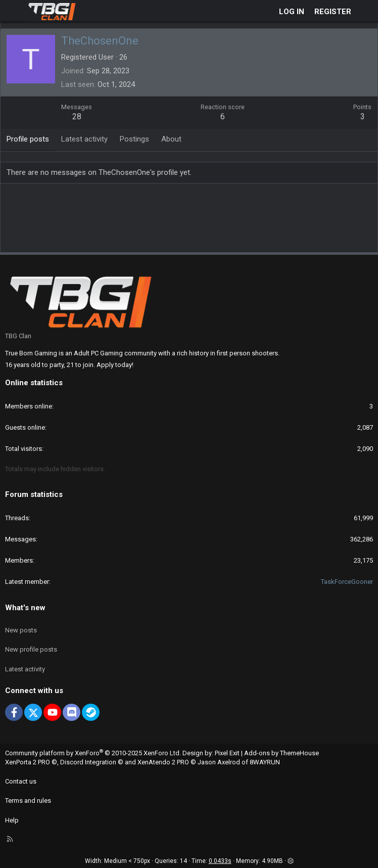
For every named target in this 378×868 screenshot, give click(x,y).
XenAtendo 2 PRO (163, 762)
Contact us (21, 781)
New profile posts (31, 649)
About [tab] (171, 139)
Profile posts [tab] (28, 139)
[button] (291, 861)
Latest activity (25, 669)
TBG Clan (18, 336)
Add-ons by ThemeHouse (281, 753)
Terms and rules (28, 801)
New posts (21, 630)
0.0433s (220, 861)
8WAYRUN (265, 762)
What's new (25, 608)
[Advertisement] (190, 221)
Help (12, 820)
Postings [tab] (134, 139)
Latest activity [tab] (84, 139)
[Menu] (13, 12)
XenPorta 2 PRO (28, 762)
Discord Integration (88, 762)
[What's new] (366, 12)
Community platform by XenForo (93, 753)
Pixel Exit (227, 753)
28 (77, 117)
